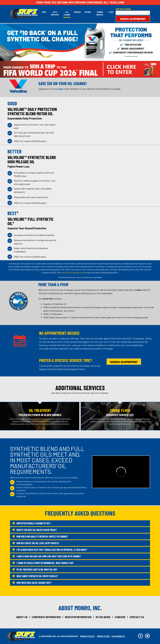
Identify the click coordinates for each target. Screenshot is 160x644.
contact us (137, 617)
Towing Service (100, 13)
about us (22, 617)
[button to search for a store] (148, 13)
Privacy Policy (87, 636)
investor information (78, 617)
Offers (88, 12)
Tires (44, 12)
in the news (103, 617)
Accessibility (118, 636)
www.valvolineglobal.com (72, 272)
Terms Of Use (103, 636)
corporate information (46, 617)
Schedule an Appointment (133, 19)
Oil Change (67, 13)
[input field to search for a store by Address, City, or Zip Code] (133, 13)
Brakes (77, 12)
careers (120, 617)
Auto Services (55, 13)
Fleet (111, 12)
